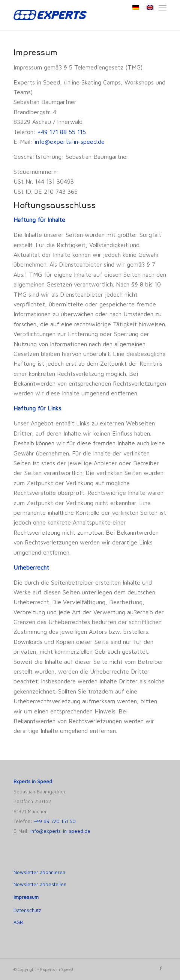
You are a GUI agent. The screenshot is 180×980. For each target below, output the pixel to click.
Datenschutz (27, 910)
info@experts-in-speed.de (70, 142)
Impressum (26, 897)
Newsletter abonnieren (39, 872)
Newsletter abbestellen (40, 884)
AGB (18, 922)
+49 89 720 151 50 (55, 821)
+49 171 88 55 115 (62, 132)
